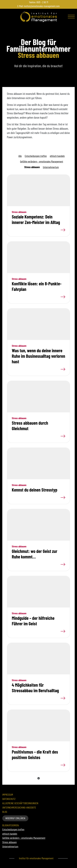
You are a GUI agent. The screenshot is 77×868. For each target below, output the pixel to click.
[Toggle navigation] (72, 17)
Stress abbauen (32, 167)
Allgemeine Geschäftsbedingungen (20, 803)
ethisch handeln (57, 156)
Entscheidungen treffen (36, 156)
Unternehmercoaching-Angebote (19, 807)
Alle (20, 156)
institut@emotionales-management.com (42, 6)
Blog (5, 812)
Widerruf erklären (15, 818)
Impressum (8, 795)
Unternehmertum (51, 167)
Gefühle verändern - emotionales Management (42, 161)
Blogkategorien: (11, 825)
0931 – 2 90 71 (42, 2)
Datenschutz (9, 799)
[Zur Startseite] (39, 17)
